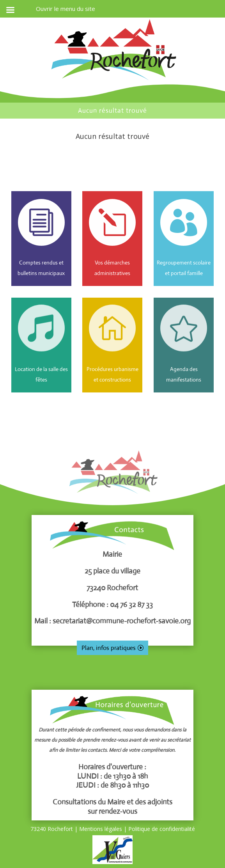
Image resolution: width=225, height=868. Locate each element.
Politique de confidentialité (162, 829)
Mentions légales (101, 829)
